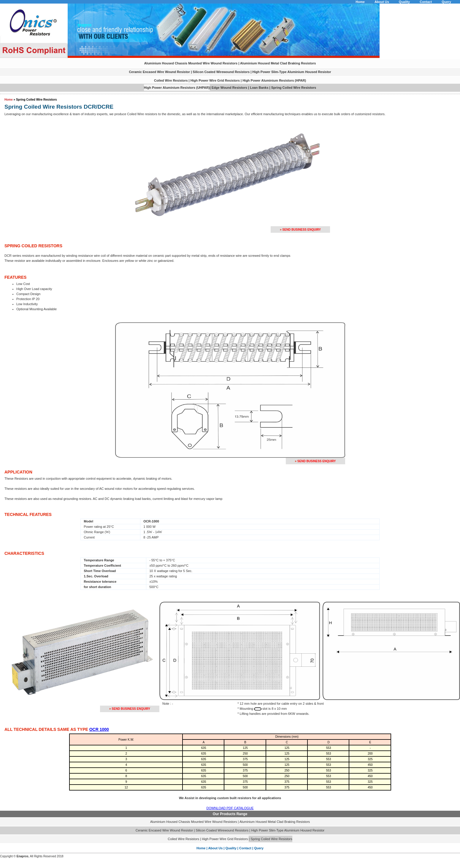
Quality (404, 2)
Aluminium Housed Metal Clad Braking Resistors (278, 63)
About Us (382, 2)
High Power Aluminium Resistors (268, 80)
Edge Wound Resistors (230, 88)
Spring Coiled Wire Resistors (294, 88)
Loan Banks (259, 88)
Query (446, 2)
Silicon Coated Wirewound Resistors (222, 72)
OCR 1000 (99, 729)
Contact (426, 2)
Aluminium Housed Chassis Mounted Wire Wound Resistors (191, 63)
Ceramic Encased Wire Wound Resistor (160, 72)
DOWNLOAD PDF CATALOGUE (230, 808)
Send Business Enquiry (302, 230)
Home (360, 2)
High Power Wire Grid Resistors (215, 80)
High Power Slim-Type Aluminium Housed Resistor (292, 72)
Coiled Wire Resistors (171, 80)
